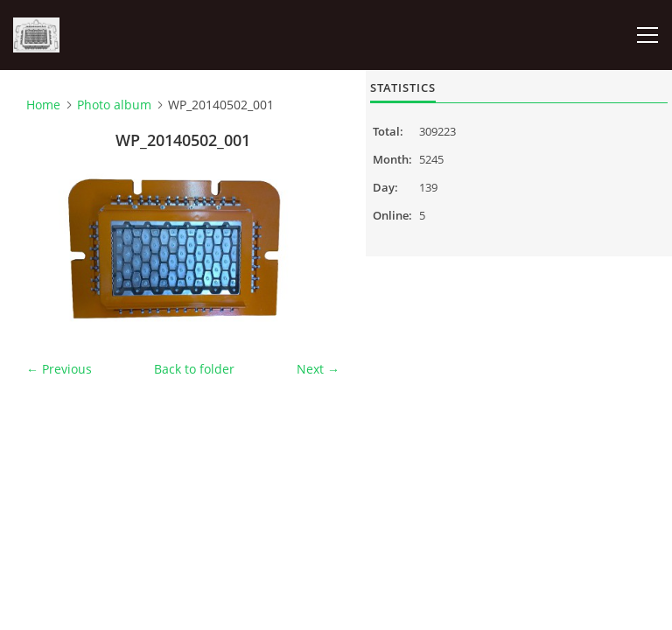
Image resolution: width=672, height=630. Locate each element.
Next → (318, 369)
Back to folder (194, 369)
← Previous (59, 369)
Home (43, 105)
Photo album (114, 105)
